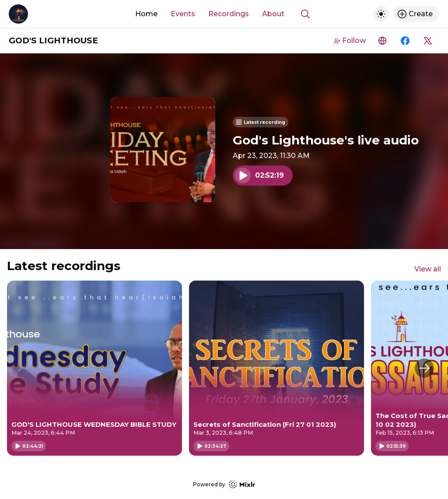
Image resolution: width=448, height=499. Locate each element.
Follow (350, 40)
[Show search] (305, 14)
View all (428, 269)
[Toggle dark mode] (381, 14)
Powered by (224, 484)
